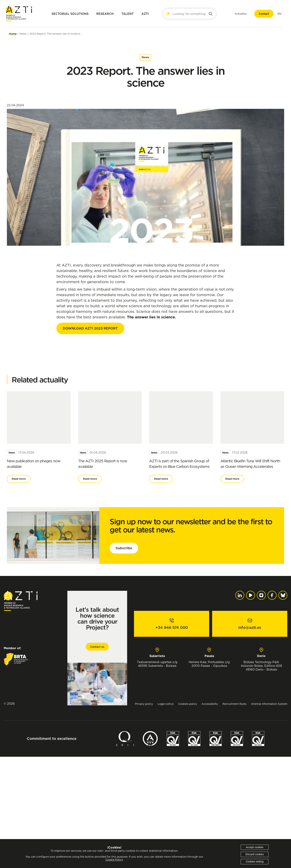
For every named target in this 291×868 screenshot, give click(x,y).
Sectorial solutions (70, 14)
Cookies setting (255, 862)
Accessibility (210, 815)
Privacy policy (144, 815)
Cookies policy (188, 815)
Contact (261, 14)
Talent (127, 14)
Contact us (97, 758)
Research (105, 14)
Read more (19, 590)
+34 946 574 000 (172, 739)
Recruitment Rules (234, 815)
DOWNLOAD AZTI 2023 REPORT (90, 328)
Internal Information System (269, 815)
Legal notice (166, 815)
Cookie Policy (114, 860)
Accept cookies (255, 847)
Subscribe (124, 659)
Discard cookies (255, 854)
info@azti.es (250, 739)
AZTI (145, 14)
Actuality (238, 14)
